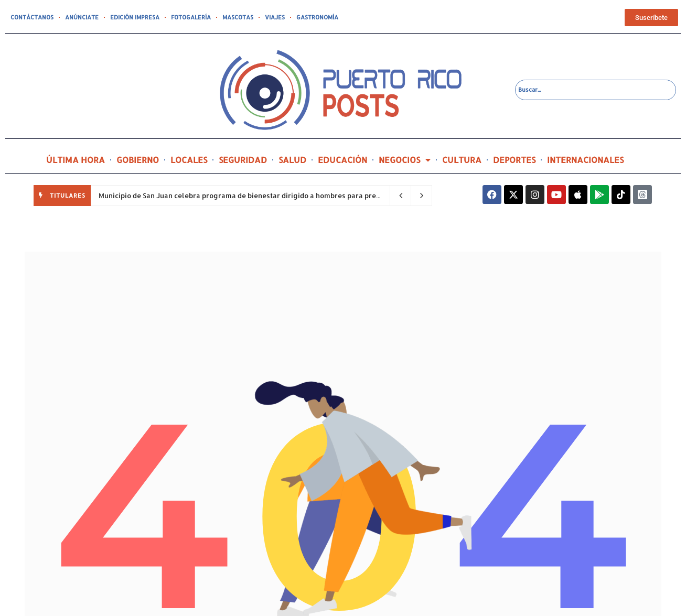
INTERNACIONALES (585, 160)
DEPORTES (514, 160)
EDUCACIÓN (342, 160)
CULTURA (462, 160)
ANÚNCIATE (82, 17)
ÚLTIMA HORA (76, 160)
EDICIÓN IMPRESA (135, 17)
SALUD (292, 160)
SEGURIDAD (243, 160)
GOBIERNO (138, 160)
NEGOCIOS (405, 160)
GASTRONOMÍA (317, 17)
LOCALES (189, 160)
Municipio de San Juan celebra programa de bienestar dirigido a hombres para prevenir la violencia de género (286, 196)
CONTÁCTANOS (32, 17)
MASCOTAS (238, 17)
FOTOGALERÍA (191, 17)
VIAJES (275, 17)
